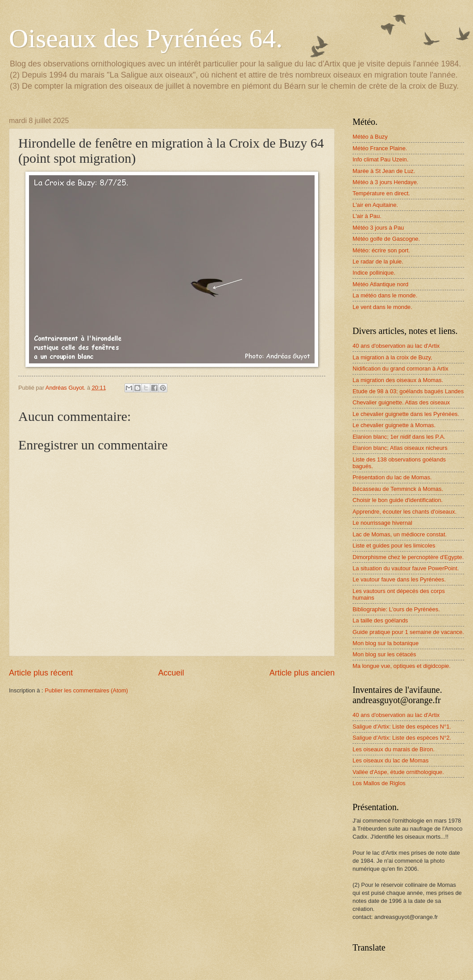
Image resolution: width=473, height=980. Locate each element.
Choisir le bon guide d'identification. (398, 500)
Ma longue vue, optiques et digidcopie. (402, 666)
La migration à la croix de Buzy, (392, 357)
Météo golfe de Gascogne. (386, 239)
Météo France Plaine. (380, 148)
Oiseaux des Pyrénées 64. (146, 38)
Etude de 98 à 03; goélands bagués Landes (408, 391)
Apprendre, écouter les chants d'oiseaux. (405, 512)
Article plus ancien (302, 673)
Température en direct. (381, 193)
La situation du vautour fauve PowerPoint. (406, 568)
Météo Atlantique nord (380, 284)
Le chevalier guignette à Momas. (394, 425)
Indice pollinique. (374, 273)
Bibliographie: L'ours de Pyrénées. (396, 609)
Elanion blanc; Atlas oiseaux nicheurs (400, 448)
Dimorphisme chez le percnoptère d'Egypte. (408, 557)
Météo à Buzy (370, 137)
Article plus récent (41, 673)
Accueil (171, 673)
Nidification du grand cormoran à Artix (400, 369)
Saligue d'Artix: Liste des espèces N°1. (402, 727)
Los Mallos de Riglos (379, 783)
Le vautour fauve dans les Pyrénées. (399, 579)
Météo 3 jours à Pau (378, 228)
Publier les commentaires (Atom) (86, 690)
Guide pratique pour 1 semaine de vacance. (408, 632)
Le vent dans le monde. (382, 307)
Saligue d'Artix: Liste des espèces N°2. (402, 738)
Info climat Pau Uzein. (380, 159)
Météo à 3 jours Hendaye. (385, 182)
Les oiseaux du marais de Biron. (394, 749)
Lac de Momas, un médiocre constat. (400, 534)
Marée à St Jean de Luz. (384, 171)
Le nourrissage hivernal (382, 523)
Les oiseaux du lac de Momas (390, 760)
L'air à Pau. (367, 216)
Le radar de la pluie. (378, 261)
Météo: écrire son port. (381, 250)
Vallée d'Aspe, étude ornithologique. (398, 772)
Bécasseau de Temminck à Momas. (398, 489)
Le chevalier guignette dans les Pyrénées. (406, 414)
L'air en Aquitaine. (375, 205)
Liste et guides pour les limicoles (394, 546)
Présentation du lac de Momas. (392, 477)
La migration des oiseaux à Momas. (398, 380)
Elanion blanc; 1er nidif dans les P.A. (399, 437)
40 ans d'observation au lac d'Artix (396, 346)
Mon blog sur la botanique (386, 643)
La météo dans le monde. (385, 295)
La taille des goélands (380, 620)
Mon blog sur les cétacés (384, 654)
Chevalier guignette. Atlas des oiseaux (401, 402)
